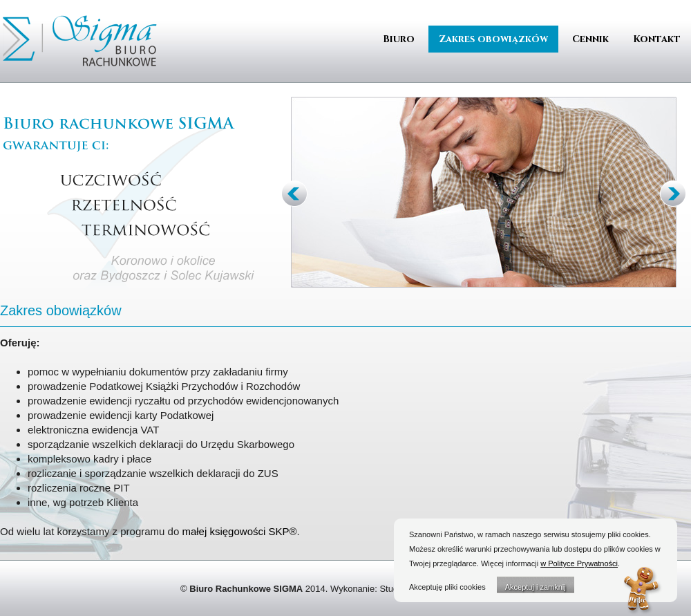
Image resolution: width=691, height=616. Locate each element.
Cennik (590, 39)
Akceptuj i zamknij (536, 587)
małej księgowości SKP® (239, 531)
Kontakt (657, 39)
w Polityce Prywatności (579, 563)
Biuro (399, 39)
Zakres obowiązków (493, 39)
